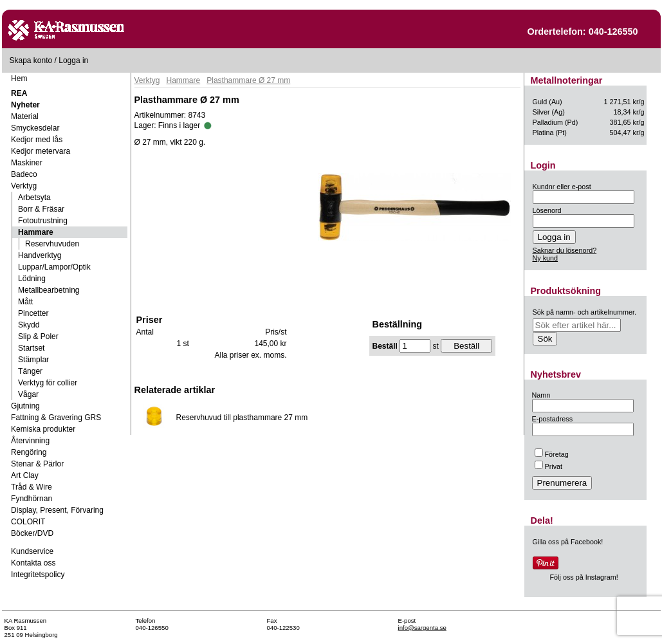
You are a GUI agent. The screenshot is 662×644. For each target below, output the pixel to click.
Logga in (73, 60)
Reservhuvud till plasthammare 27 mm (242, 418)
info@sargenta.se (422, 628)
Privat (549, 466)
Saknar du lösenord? (565, 250)
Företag (552, 454)
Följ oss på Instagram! (584, 577)
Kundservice (32, 551)
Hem (19, 78)
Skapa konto (31, 60)
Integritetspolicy (38, 575)
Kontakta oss (33, 563)
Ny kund (546, 258)
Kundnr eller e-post (562, 187)
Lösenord (547, 210)
